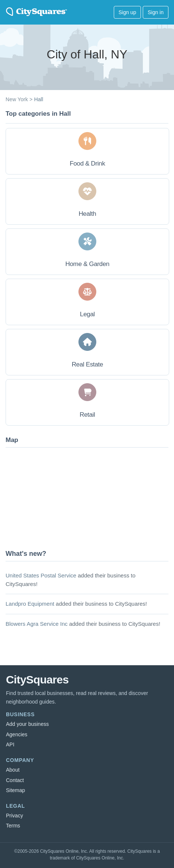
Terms (13, 826)
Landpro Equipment (30, 604)
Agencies (17, 734)
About (13, 770)
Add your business (27, 724)
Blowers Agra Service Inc (37, 624)
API (10, 744)
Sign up (127, 12)
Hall (39, 99)
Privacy (14, 816)
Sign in (156, 12)
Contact (15, 780)
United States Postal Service (41, 575)
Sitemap (15, 790)
